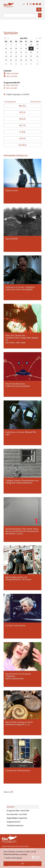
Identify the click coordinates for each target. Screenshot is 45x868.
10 (37, 48)
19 (11, 56)
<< (5, 38)
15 (26, 52)
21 (21, 56)
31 (21, 45)
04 (6, 48)
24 (37, 56)
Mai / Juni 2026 (10, 76)
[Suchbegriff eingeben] (21, 15)
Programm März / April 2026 (18, 810)
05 (11, 48)
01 (26, 45)
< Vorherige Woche (10, 102)
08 (26, 48)
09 (31, 48)
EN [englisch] (24, 4)
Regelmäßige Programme (17, 818)
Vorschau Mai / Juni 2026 (17, 814)
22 (26, 56)
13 (16, 52)
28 (6, 45)
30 (16, 45)
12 (11, 52)
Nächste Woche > (36, 102)
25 (6, 60)
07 (21, 48)
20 (16, 56)
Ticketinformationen (15, 825)
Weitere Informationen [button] (14, 858)
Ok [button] (22, 864)
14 (21, 52)
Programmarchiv (13, 822)
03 (37, 45)
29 (11, 45)
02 (31, 45)
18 (6, 56)
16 (31, 52)
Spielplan (11, 807)
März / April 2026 (11, 73)
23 (31, 56)
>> (40, 38)
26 (11, 60)
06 (16, 48)
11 (6, 52)
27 (16, 60)
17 (37, 52)
